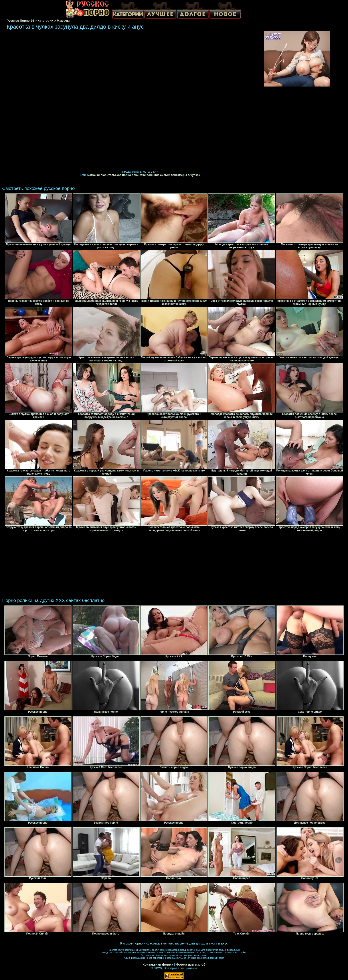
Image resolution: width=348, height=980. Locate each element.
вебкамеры (179, 175)
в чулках (194, 175)
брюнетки (139, 175)
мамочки (94, 175)
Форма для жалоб (191, 964)
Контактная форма (158, 964)
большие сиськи (158, 175)
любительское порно (116, 175)
